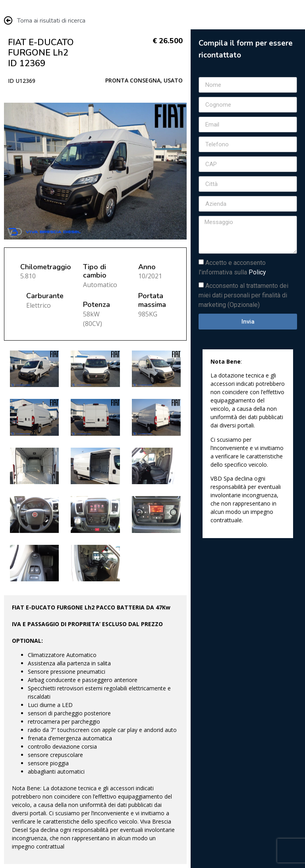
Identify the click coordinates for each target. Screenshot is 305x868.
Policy (257, 272)
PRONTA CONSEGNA (133, 80)
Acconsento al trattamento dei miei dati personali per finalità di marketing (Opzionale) (243, 295)
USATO (173, 80)
